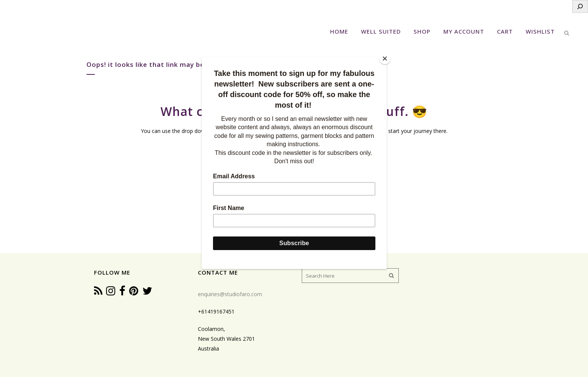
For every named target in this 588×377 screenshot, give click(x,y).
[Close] (385, 59)
